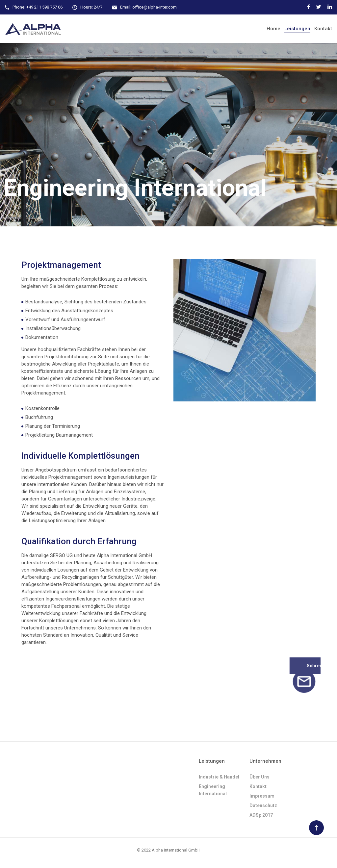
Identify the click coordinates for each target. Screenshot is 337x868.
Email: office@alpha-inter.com (148, 7)
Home (273, 29)
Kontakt (323, 29)
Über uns (259, 777)
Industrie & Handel (219, 777)
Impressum (262, 796)
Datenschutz (263, 805)
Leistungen (297, 29)
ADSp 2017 (261, 815)
